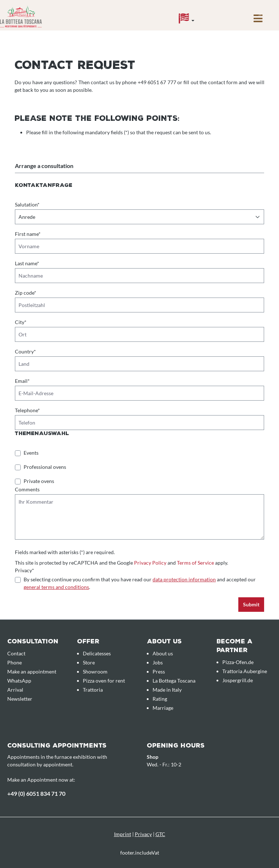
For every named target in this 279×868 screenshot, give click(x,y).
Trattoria (93, 690)
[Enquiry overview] (227, 13)
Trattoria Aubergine (245, 671)
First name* (28, 234)
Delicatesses (97, 653)
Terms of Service (195, 563)
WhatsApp (19, 681)
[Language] (187, 20)
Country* (25, 351)
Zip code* (26, 293)
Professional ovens (45, 467)
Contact (16, 653)
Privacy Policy (150, 563)
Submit (251, 604)
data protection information (184, 579)
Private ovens (39, 481)
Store (89, 662)
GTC (160, 834)
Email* (22, 381)
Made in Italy (167, 690)
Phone (15, 662)
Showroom (95, 672)
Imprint (123, 834)
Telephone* (27, 410)
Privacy (143, 834)
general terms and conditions (56, 587)
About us (163, 653)
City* (21, 322)
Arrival (15, 690)
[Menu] (258, 20)
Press (159, 672)
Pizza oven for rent (104, 681)
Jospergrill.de (238, 680)
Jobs (158, 662)
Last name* (27, 263)
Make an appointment (32, 672)
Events (31, 453)
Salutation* (27, 204)
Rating (160, 699)
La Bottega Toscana (174, 681)
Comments (27, 489)
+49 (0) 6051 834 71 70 (36, 793)
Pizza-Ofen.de (238, 662)
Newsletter (20, 699)
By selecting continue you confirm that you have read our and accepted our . (140, 583)
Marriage (163, 708)
